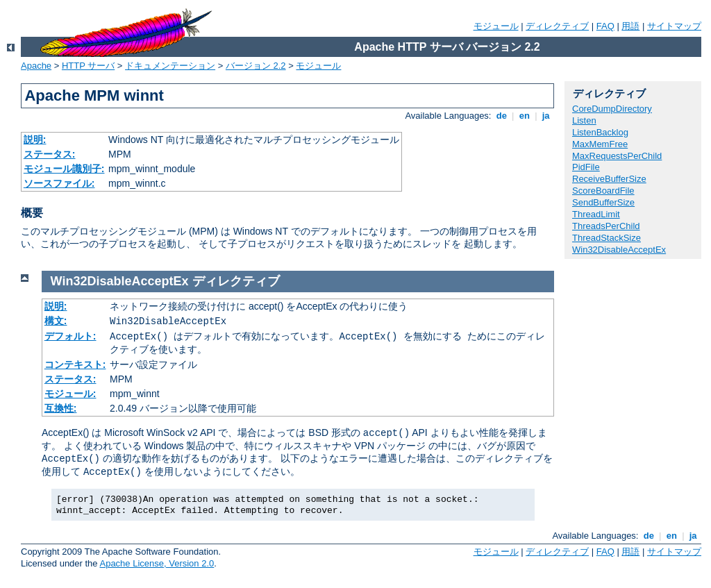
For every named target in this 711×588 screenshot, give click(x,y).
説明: (35, 140)
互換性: (61, 408)
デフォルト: (70, 336)
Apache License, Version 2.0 (157, 563)
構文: (56, 321)
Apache (36, 66)
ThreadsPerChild (606, 226)
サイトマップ (674, 26)
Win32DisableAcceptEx (619, 250)
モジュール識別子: (64, 169)
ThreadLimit (596, 214)
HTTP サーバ (88, 66)
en (524, 116)
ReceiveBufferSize (609, 179)
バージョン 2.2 (256, 66)
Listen (584, 120)
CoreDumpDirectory (612, 109)
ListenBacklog (600, 132)
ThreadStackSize (607, 238)
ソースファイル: (59, 183)
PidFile (586, 167)
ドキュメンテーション (170, 66)
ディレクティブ (557, 26)
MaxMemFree (600, 144)
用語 (630, 26)
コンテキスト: (75, 364)
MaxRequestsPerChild (617, 156)
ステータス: (50, 154)
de (501, 116)
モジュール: (70, 394)
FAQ (605, 26)
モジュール (496, 26)
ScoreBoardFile (603, 191)
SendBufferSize (603, 202)
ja (546, 116)
